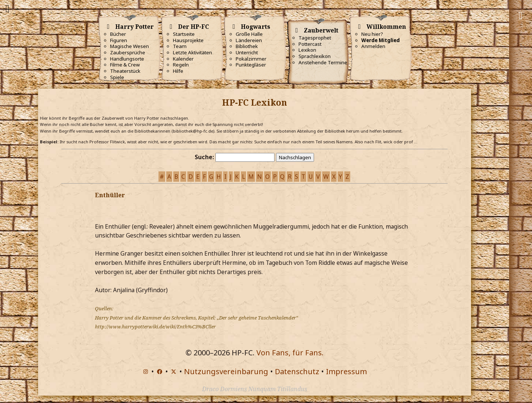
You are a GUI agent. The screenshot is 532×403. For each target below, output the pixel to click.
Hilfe (178, 71)
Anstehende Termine (323, 62)
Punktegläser (251, 65)
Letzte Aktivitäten (192, 52)
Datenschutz (297, 371)
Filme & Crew (125, 65)
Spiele (117, 77)
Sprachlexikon (315, 56)
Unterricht (247, 52)
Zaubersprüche (128, 52)
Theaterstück (125, 71)
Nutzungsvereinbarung (226, 371)
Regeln (181, 65)
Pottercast (310, 44)
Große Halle (249, 34)
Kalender (183, 59)
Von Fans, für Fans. (290, 353)
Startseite (184, 34)
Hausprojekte (188, 40)
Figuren (119, 40)
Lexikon (307, 50)
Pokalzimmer (251, 59)
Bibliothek (247, 46)
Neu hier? (372, 34)
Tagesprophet (315, 38)
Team (180, 46)
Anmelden (373, 46)
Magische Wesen (129, 46)
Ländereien (249, 40)
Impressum (346, 371)
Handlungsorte (127, 59)
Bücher (118, 34)
